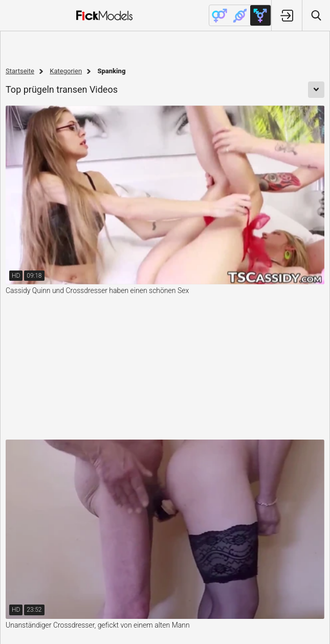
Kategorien (66, 71)
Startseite (20, 71)
